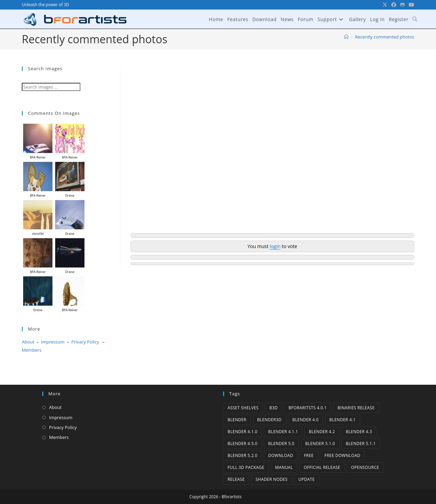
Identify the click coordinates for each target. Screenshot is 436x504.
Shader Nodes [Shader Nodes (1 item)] (271, 479)
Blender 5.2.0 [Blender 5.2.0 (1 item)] (243, 455)
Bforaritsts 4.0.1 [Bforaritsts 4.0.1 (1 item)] (308, 408)
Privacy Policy (85, 342)
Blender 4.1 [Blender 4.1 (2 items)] (342, 420)
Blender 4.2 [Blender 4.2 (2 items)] (322, 432)
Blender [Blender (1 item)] (237, 420)
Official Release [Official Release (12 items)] (322, 467)
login (275, 246)
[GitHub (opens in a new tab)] (402, 5)
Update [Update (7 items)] (307, 479)
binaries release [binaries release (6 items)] (356, 408)
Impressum (53, 342)
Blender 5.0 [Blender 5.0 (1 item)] (281, 444)
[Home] (346, 37)
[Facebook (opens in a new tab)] (394, 5)
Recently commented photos (385, 37)
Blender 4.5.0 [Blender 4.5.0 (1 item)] (243, 444)
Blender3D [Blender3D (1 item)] (269, 420)
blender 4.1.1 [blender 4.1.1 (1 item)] (283, 432)
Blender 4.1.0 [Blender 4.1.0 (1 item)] (243, 432)
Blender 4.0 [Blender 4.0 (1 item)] (305, 420)
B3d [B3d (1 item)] (274, 408)
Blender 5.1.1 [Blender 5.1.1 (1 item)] (361, 444)
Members (32, 350)
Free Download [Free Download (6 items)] (342, 455)
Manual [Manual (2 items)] (284, 467)
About (28, 342)
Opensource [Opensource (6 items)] (365, 467)
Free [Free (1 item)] (309, 455)
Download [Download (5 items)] (281, 455)
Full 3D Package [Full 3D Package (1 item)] (246, 467)
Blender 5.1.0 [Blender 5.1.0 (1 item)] (320, 444)
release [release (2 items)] (236, 479)
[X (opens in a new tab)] (385, 5)
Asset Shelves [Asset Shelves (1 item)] (243, 408)
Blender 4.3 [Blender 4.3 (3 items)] (359, 432)
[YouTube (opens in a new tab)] (410, 5)
